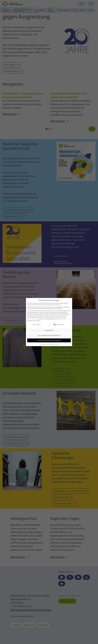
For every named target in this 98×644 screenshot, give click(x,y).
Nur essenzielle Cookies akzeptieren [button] (49, 335)
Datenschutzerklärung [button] (50, 344)
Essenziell (37, 324)
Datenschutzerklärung (33, 319)
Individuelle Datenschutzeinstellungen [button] (49, 340)
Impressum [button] (57, 344)
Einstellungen (62, 319)
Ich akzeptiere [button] (49, 330)
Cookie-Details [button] (42, 344)
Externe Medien (59, 324)
